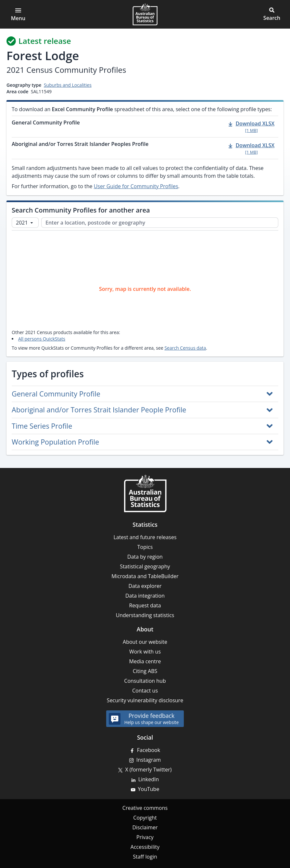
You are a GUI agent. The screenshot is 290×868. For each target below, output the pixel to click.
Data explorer (145, 586)
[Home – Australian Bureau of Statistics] (145, 493)
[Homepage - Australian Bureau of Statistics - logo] (145, 14)
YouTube (149, 789)
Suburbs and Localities (68, 85)
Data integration (145, 596)
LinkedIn (149, 779)
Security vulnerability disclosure (145, 700)
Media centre (145, 661)
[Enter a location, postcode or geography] (160, 223)
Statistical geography (145, 566)
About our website (145, 642)
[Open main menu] (18, 14)
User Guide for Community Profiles (136, 186)
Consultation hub (145, 681)
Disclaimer (145, 827)
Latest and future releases (145, 537)
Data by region (145, 557)
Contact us (145, 691)
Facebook (149, 750)
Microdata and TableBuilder (145, 576)
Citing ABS (145, 671)
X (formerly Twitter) (148, 770)
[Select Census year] (25, 223)
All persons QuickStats (42, 339)
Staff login (145, 857)
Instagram (149, 760)
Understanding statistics (145, 615)
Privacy (145, 837)
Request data (145, 605)
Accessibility (145, 847)
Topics (145, 547)
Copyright (145, 818)
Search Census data (185, 348)
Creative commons (145, 808)
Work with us (145, 652)
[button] (272, 14)
